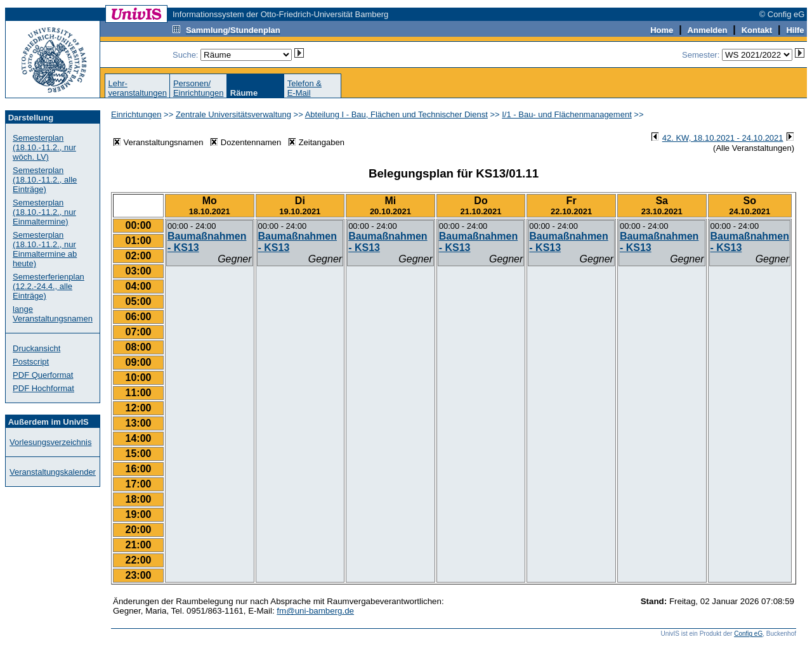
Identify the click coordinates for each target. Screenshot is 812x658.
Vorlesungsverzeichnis (50, 442)
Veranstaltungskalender (53, 472)
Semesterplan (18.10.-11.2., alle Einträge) (45, 180)
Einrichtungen (136, 114)
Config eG (748, 634)
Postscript (31, 362)
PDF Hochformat (43, 388)
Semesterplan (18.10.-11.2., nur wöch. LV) (44, 147)
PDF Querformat (43, 375)
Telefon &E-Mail (304, 88)
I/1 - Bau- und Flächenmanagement (567, 114)
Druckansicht (36, 348)
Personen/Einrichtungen (199, 88)
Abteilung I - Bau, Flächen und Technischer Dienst (396, 114)
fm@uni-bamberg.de (315, 611)
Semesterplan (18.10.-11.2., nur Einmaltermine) (44, 212)
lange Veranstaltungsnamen (53, 314)
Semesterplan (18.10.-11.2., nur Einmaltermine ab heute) (45, 249)
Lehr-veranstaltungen (137, 88)
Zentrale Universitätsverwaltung (233, 114)
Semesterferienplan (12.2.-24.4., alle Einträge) (49, 286)
